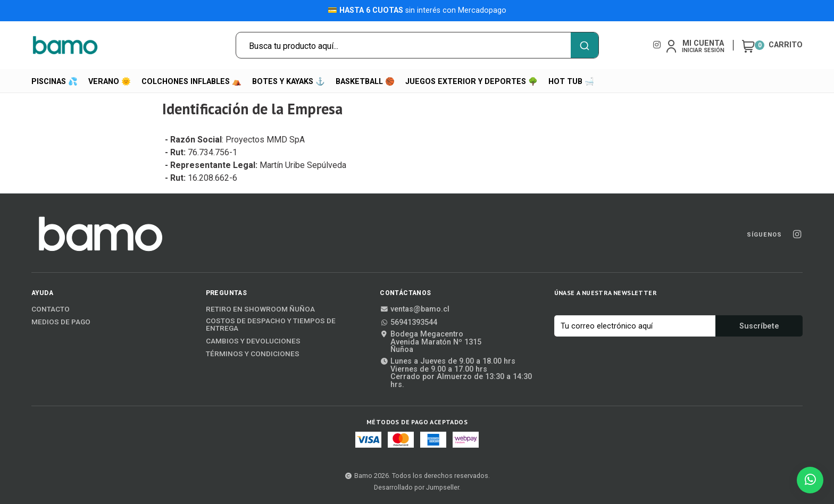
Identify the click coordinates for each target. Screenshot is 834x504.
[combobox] (417, 45)
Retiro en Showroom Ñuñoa (260, 309)
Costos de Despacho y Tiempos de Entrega (271, 325)
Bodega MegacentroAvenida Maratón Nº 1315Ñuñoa (431, 342)
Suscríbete (759, 326)
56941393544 (408, 323)
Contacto (51, 309)
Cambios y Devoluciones (253, 341)
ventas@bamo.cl (415, 309)
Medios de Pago (61, 322)
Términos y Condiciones (253, 354)
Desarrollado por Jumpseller (416, 487)
